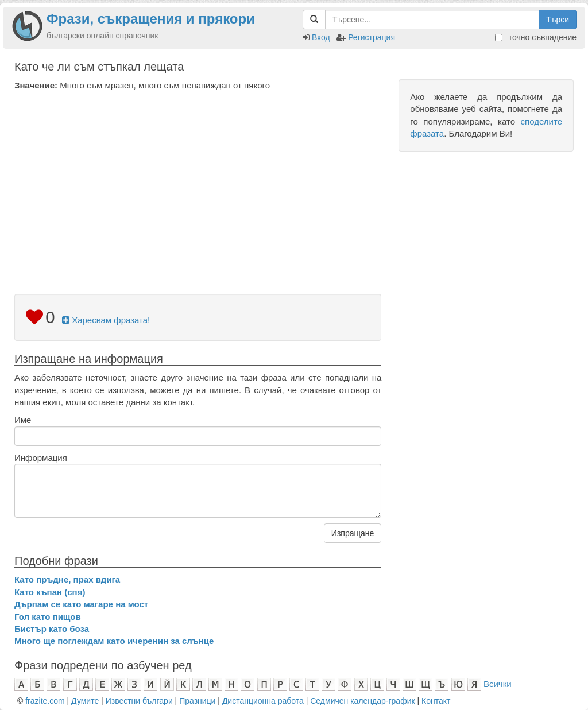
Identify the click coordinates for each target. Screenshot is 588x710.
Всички (498, 684)
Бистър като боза (52, 629)
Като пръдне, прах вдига (67, 579)
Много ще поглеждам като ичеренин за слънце (114, 641)
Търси (558, 20)
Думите (85, 701)
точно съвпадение (536, 37)
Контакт (436, 701)
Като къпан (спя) (50, 592)
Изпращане (353, 533)
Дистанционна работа (263, 701)
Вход (321, 37)
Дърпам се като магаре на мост (81, 604)
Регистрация (372, 37)
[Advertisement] (198, 177)
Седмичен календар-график (362, 701)
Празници (197, 701)
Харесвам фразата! (106, 320)
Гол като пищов (48, 617)
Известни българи (139, 701)
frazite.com (45, 701)
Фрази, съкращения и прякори (151, 19)
